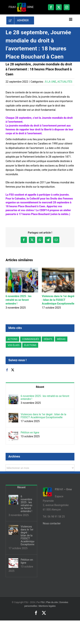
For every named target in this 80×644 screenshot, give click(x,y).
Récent (40, 387)
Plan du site (52, 602)
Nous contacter (52, 523)
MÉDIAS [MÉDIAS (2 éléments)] (61, 339)
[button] (8, 289)
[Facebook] (7, 370)
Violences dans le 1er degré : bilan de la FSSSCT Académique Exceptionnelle (58, 300)
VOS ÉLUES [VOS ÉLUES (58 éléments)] (14, 345)
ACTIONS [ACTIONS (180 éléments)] (12, 339)
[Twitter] (13, 370)
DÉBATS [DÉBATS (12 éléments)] (48, 339)
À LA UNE (51, 82)
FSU (43, 602)
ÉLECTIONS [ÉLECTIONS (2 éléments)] (30, 345)
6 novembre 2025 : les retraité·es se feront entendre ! (19, 300)
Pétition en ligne (30, 432)
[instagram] (67, 7)
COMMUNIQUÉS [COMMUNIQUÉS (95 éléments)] (31, 339)
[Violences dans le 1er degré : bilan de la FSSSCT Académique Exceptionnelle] (13, 415)
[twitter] (59, 7)
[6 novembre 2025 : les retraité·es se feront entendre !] (13, 397)
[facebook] (51, 7)
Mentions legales (47, 606)
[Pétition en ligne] (13, 433)
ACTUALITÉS (65, 82)
